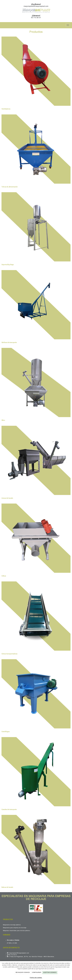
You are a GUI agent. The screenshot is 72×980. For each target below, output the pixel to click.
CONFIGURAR (36, 972)
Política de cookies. (36, 978)
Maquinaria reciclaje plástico (12, 925)
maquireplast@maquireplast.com (36, 6)
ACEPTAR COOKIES (50, 972)
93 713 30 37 (36, 18)
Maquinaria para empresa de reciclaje (15, 928)
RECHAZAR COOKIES (23, 972)
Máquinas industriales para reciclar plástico (16, 931)
